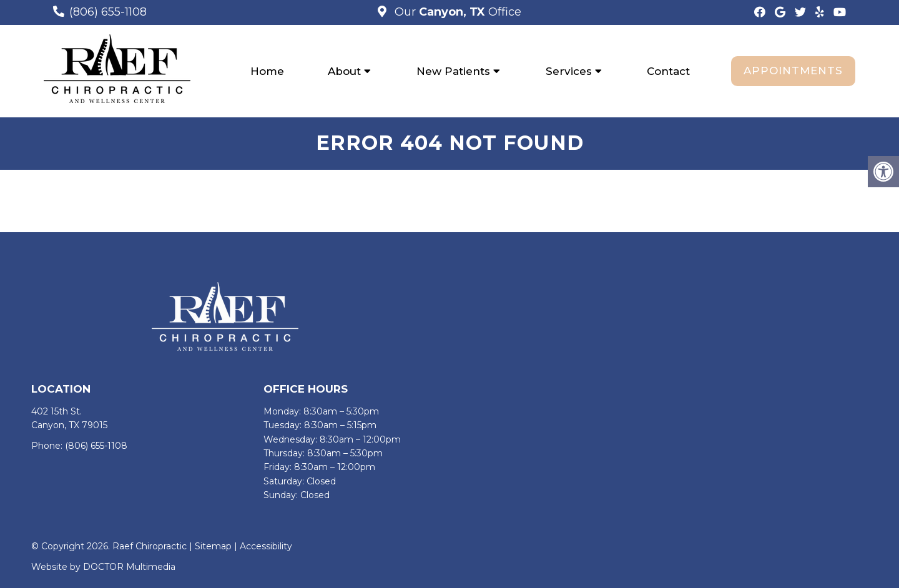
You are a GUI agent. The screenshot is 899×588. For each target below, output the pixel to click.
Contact (668, 71)
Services (569, 71)
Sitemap (213, 547)
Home (267, 71)
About (344, 71)
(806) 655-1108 (108, 12)
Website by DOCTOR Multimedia (103, 567)
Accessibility (266, 547)
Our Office (456, 12)
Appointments (793, 71)
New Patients (453, 71)
